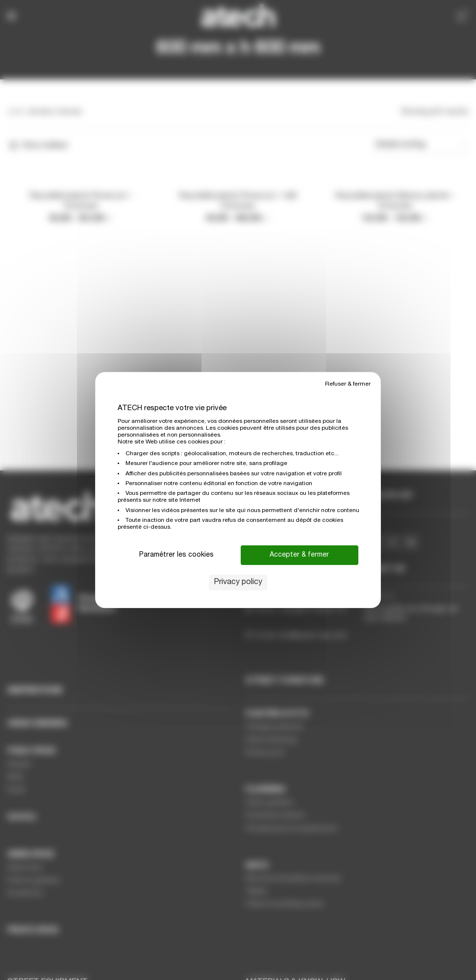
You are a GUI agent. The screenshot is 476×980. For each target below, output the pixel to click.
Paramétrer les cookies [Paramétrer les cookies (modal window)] (176, 555)
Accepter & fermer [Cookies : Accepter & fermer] (299, 555)
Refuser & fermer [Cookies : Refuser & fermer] (348, 384)
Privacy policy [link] (238, 583)
